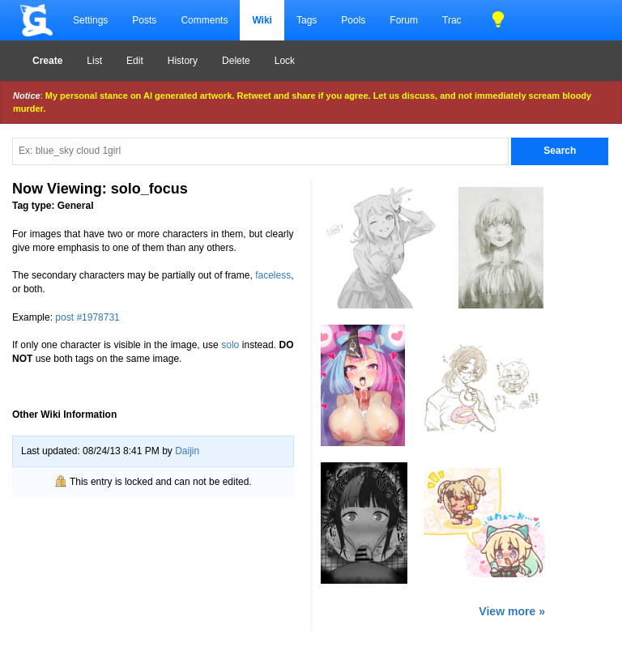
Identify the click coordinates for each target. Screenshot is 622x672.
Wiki (262, 20)
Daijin (187, 451)
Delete (236, 61)
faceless (273, 275)
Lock (285, 61)
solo (230, 345)
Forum (404, 20)
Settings (90, 20)
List (94, 61)
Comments (204, 20)
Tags (307, 20)
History (183, 61)
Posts (144, 20)
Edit (135, 61)
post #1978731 (87, 317)
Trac (452, 20)
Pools (353, 20)
